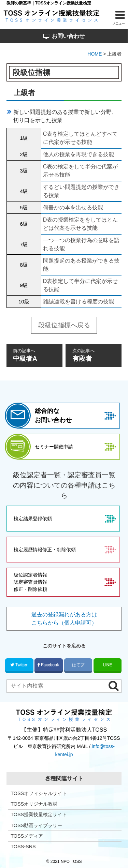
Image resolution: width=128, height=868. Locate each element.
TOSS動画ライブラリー (36, 825)
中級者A (34, 355)
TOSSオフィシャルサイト (39, 793)
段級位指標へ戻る (64, 325)
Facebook (49, 665)
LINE (108, 665)
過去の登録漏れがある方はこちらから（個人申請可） (64, 619)
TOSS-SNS (23, 847)
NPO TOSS (71, 862)
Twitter (19, 665)
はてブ (78, 665)
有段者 (94, 355)
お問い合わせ (64, 36)
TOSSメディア (27, 836)
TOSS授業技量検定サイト (39, 814)
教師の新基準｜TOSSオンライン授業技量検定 (49, 3)
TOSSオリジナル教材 (34, 804)
